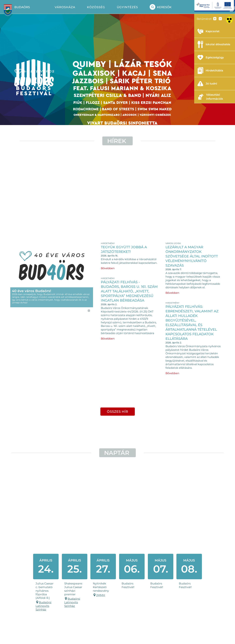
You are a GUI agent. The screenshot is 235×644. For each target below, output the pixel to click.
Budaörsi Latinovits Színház (43, 606)
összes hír (118, 412)
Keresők (161, 7)
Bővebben (108, 268)
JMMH (101, 595)
